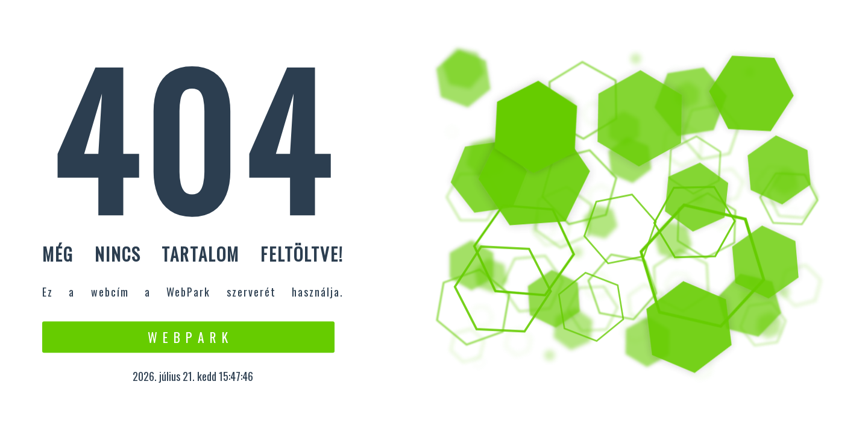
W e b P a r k (188, 337)
